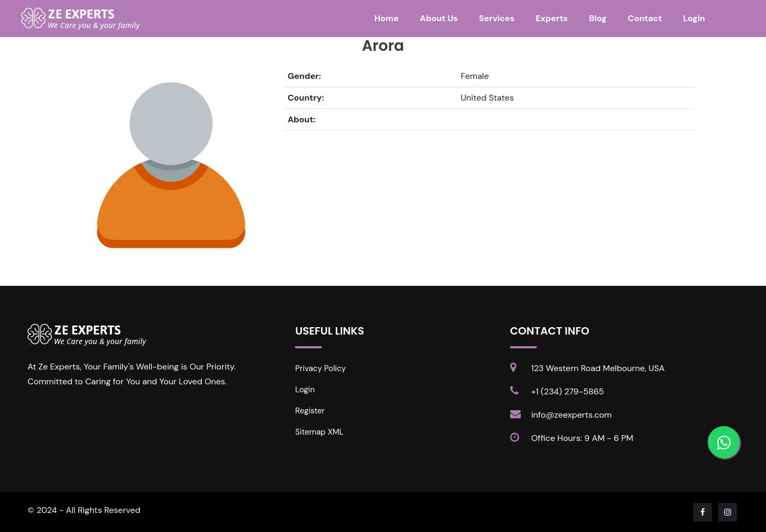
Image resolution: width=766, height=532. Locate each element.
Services (497, 18)
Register (310, 411)
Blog (598, 18)
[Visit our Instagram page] (728, 512)
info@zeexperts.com (572, 415)
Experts (552, 18)
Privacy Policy (320, 368)
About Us (439, 18)
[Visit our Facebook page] (703, 512)
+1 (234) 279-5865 (568, 391)
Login (694, 18)
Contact (645, 18)
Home (387, 18)
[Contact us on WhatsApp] (724, 442)
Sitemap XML (319, 432)
